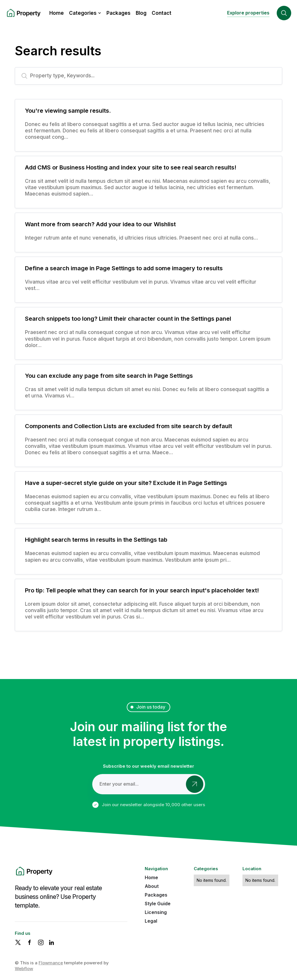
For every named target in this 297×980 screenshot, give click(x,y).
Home (57, 13)
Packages (118, 13)
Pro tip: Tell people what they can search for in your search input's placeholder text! (142, 590)
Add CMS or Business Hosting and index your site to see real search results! (131, 167)
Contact (162, 13)
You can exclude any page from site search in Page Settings (109, 376)
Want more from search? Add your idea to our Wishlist (100, 224)
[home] (23, 13)
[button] (85, 13)
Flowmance (51, 963)
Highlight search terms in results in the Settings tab (96, 540)
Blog (141, 13)
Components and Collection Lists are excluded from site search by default (128, 426)
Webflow (24, 969)
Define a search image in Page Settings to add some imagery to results (124, 268)
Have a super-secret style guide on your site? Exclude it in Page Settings (126, 483)
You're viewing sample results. (68, 111)
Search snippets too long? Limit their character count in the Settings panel (128, 319)
